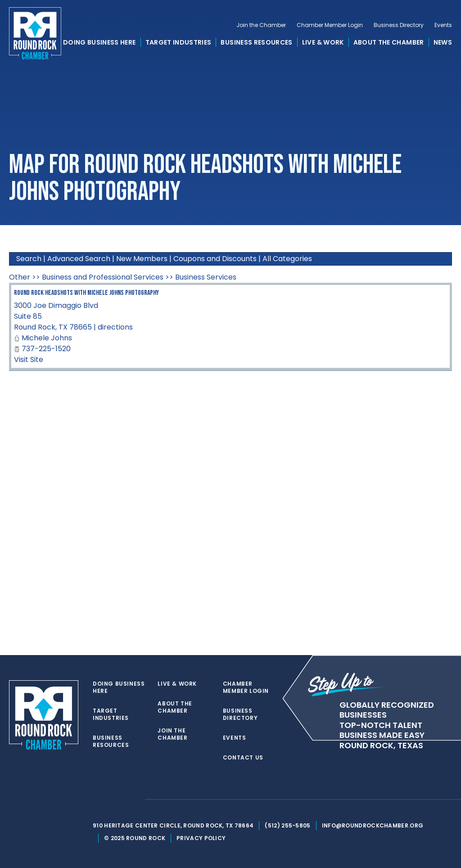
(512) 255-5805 (287, 825)
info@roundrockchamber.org (373, 825)
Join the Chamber (261, 25)
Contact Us (243, 758)
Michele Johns (47, 338)
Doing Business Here (99, 42)
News (443, 42)
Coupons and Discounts (215, 259)
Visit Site (29, 359)
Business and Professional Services (103, 277)
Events (443, 25)
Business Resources (256, 42)
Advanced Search (79, 259)
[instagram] (133, 800)
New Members (142, 259)
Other (20, 277)
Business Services (206, 277)
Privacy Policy (201, 838)
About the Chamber (389, 42)
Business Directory (399, 25)
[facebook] (115, 800)
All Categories (287, 259)
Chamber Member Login (330, 25)
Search (29, 259)
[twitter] (97, 800)
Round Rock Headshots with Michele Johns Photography (86, 293)
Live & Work (323, 42)
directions (115, 327)
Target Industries (179, 42)
